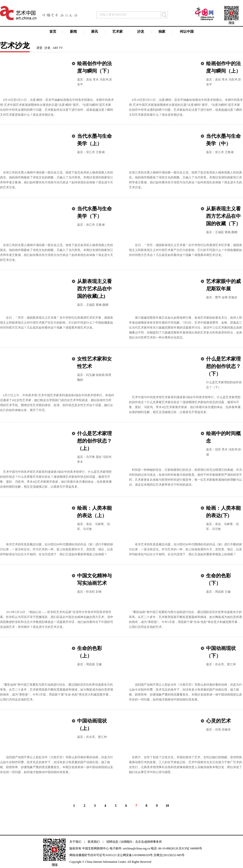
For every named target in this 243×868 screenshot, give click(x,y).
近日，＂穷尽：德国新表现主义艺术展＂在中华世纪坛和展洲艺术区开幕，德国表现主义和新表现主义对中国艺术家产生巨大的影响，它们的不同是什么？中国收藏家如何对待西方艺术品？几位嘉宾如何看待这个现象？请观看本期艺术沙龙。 (185, 250)
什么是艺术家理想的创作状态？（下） (223, 366)
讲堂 (39, 48)
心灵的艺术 (218, 721)
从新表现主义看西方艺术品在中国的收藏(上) (94, 289)
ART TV (58, 48)
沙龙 (47, 48)
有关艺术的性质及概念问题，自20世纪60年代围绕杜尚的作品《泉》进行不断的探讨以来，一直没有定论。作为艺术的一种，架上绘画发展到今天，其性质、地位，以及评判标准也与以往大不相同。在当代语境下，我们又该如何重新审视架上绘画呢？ (57, 549)
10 (167, 806)
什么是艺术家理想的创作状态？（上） (94, 441)
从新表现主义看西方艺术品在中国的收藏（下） (223, 216)
